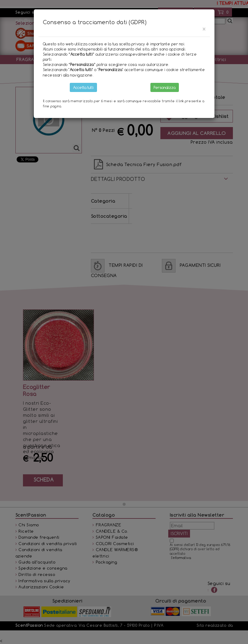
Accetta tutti (83, 87)
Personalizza (165, 87)
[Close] (204, 29)
